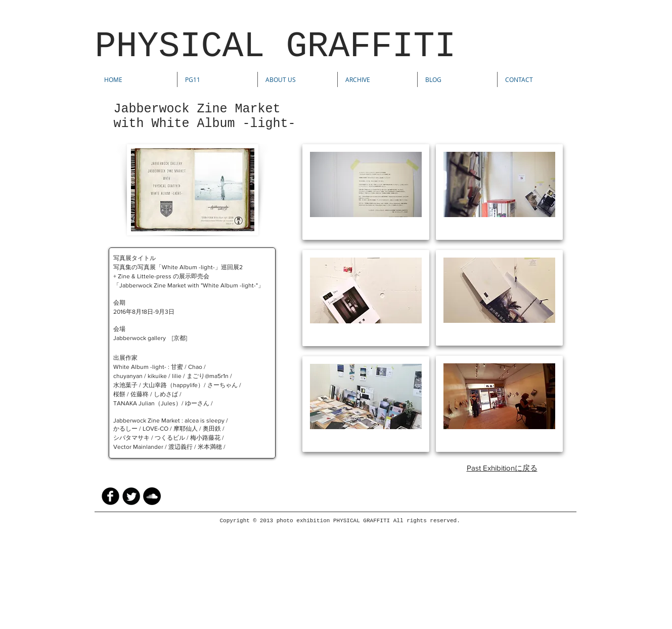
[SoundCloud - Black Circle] (152, 496)
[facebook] (110, 496)
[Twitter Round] (131, 496)
